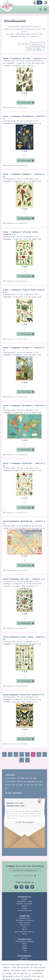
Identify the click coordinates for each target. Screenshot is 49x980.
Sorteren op (37, 44)
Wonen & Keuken (25, 923)
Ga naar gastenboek (13, 793)
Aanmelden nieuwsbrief (23, 875)
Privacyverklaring (25, 911)
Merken (25, 929)
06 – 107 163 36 (25, 963)
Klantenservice (25, 897)
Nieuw (25, 934)
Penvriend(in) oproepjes (25, 941)
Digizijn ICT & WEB (39, 977)
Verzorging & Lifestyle (25, 920)
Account (25, 899)
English (25, 906)
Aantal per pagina (35, 49)
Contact (25, 908)
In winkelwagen (25, 103)
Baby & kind (25, 925)
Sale (25, 927)
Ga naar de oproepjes (25, 822)
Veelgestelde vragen (25, 901)
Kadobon (25, 948)
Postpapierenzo (25, 939)
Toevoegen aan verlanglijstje (16, 108)
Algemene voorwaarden (25, 904)
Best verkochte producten (25, 932)
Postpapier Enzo (25, 918)
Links (25, 950)
